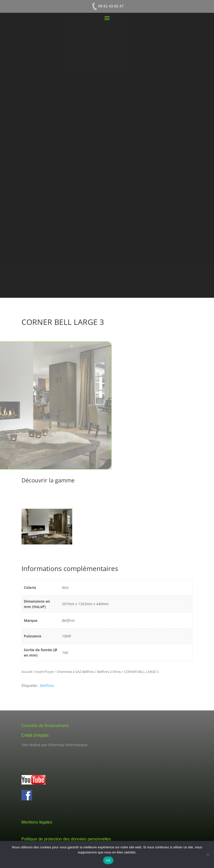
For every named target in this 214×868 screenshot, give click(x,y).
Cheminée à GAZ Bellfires (75, 672)
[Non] (208, 854)
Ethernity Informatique (68, 745)
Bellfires (47, 686)
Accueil (27, 672)
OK (108, 860)
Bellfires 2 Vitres (109, 672)
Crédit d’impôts (35, 735)
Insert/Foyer (44, 672)
